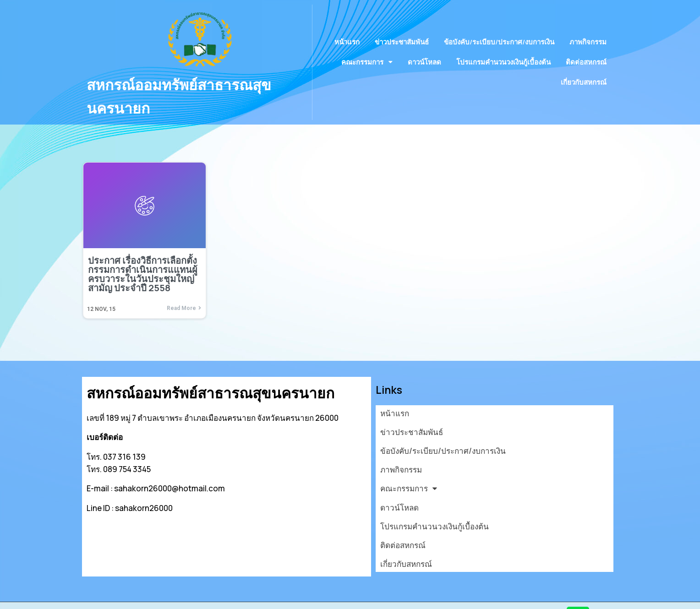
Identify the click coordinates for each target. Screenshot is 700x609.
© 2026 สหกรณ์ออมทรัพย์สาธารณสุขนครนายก (167, 596)
